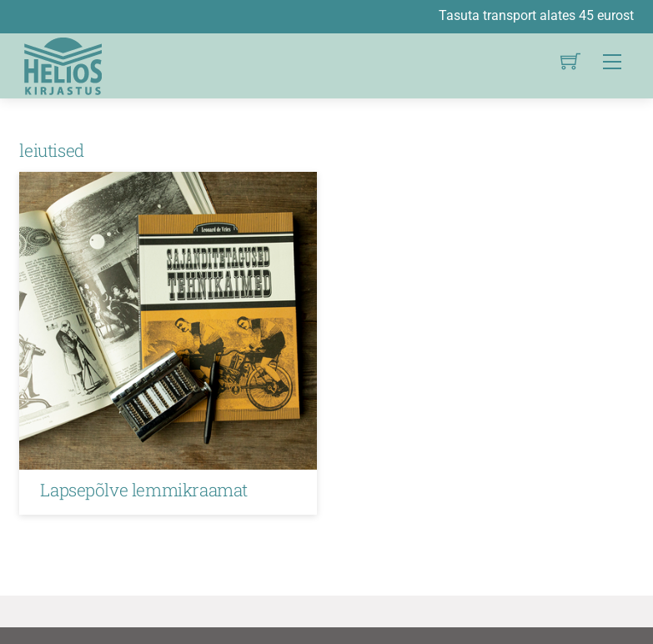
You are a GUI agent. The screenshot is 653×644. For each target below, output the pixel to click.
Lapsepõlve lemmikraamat (143, 490)
